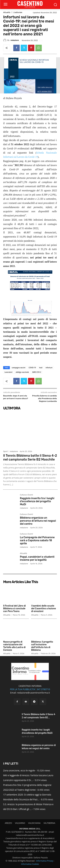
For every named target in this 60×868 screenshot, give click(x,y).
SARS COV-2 (37, 372)
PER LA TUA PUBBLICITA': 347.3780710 (30, 689)
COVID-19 (32, 368)
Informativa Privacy (45, 861)
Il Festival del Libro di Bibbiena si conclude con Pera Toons (14, 609)
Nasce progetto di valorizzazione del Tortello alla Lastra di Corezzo (14, 646)
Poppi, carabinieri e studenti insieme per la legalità (37, 558)
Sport (5, 451)
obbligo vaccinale (22, 372)
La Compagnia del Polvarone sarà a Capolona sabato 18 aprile (37, 540)
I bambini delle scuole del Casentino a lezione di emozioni (44, 609)
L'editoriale (18, 12)
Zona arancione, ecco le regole (19, 770)
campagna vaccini (19, 368)
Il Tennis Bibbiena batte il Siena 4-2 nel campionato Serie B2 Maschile (30, 457)
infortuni (49, 368)
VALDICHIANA (34, 823)
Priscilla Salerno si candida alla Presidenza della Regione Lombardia (44, 398)
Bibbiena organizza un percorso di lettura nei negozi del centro (38, 521)
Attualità (7, 12)
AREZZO (8, 823)
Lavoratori (8, 372)
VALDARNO (20, 823)
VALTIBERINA (49, 823)
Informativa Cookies (30, 864)
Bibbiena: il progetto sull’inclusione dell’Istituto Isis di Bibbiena (42, 646)
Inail (41, 368)
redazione (15, 40)
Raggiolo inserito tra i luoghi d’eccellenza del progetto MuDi (37, 501)
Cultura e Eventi (26, 495)
